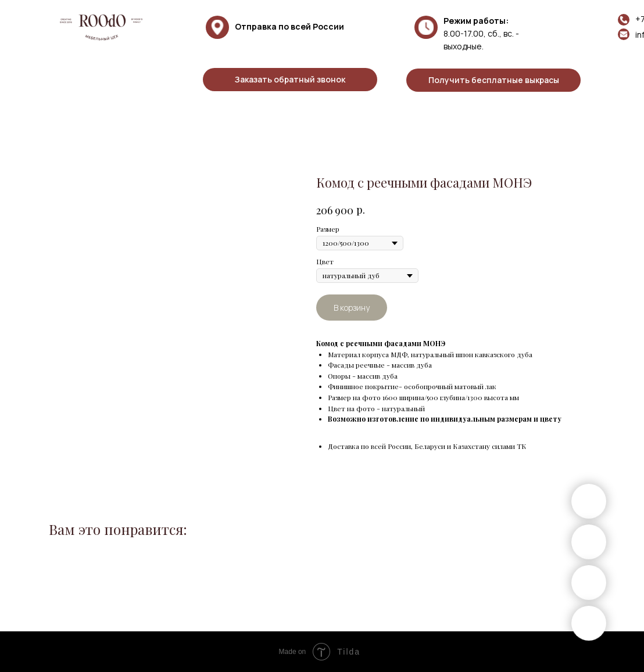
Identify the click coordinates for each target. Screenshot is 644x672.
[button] (290, 80)
